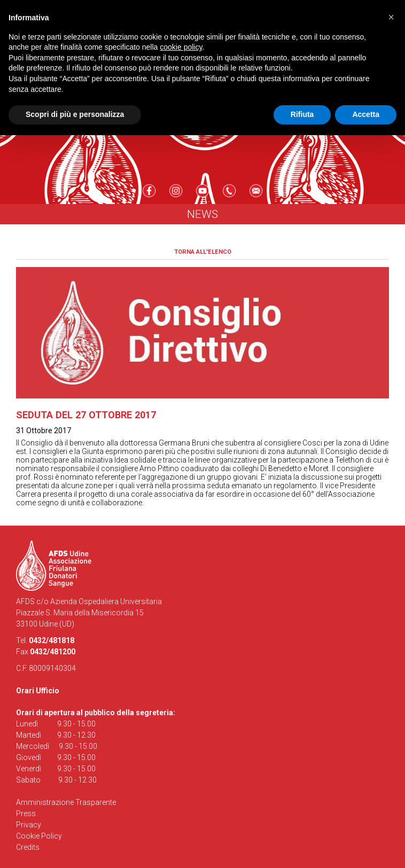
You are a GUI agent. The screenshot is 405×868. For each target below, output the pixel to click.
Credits (28, 847)
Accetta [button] (366, 114)
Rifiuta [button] (302, 114)
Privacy (29, 825)
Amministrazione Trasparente (66, 802)
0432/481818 (52, 640)
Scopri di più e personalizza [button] (75, 114)
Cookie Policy (39, 836)
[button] (391, 17)
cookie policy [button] (181, 47)
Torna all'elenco (203, 252)
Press (26, 814)
